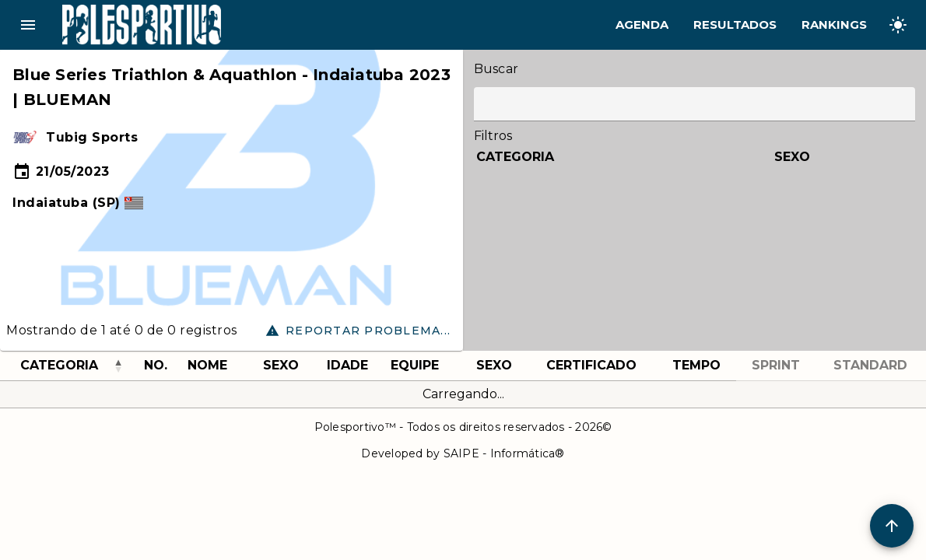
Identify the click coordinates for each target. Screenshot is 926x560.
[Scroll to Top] (892, 526)
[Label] (694, 104)
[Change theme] (898, 25)
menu (28, 25)
